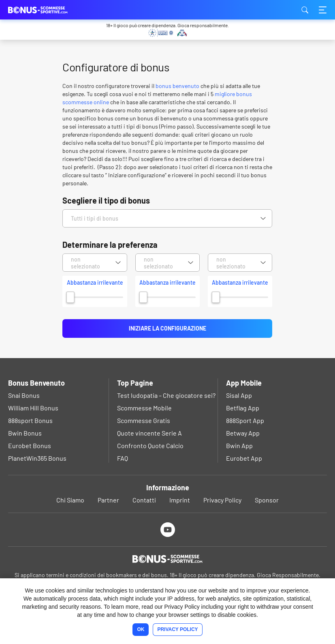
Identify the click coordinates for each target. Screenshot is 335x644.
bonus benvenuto (177, 86)
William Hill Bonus (33, 408)
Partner (108, 500)
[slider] (70, 297)
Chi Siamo (70, 500)
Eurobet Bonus (30, 445)
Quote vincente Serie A (149, 433)
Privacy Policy (222, 500)
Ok (141, 629)
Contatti (144, 500)
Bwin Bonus (25, 433)
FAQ (123, 458)
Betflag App (243, 408)
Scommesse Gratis (144, 420)
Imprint (180, 500)
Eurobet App (244, 458)
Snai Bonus (24, 395)
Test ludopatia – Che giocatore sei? (166, 395)
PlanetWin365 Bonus (37, 458)
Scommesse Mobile (144, 408)
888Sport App (245, 420)
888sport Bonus (30, 420)
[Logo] (167, 559)
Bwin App (239, 445)
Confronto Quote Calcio (150, 445)
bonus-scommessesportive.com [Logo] (49, 10)
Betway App (243, 433)
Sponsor (267, 500)
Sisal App (239, 395)
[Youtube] (167, 529)
